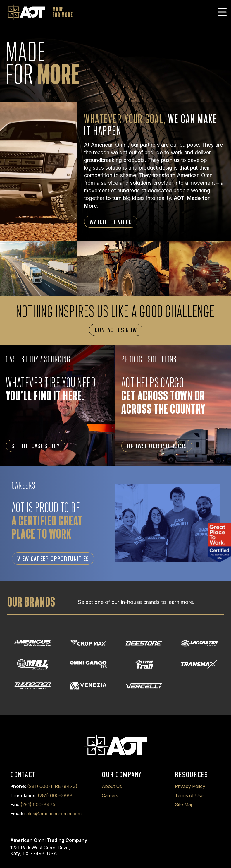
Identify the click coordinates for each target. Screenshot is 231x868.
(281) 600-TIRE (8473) (52, 786)
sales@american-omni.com (53, 814)
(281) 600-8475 (38, 804)
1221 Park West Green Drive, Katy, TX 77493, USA (40, 850)
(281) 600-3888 (55, 795)
